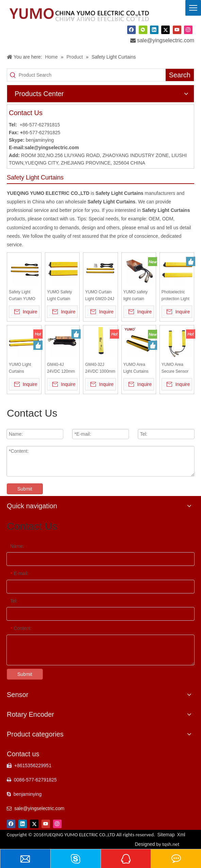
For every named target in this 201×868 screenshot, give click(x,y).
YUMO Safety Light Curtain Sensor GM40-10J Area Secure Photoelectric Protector (62, 296)
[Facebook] (131, 30)
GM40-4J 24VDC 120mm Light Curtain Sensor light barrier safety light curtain (61, 368)
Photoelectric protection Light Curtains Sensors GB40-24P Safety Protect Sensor (175, 296)
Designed (157, 844)
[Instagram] (188, 30)
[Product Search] (92, 75)
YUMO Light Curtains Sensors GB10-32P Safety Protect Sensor (23, 368)
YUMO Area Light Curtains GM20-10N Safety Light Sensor (136, 368)
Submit (25, 489)
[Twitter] (165, 30)
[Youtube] (177, 30)
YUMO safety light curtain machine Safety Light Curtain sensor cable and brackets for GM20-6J (138, 296)
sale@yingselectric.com (166, 40)
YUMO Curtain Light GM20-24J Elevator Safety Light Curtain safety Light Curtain (99, 296)
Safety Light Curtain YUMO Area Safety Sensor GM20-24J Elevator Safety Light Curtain (22, 296)
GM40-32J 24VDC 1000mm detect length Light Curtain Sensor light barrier (100, 368)
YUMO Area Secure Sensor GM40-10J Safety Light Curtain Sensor (175, 368)
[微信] (143, 30)
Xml (181, 835)
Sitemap (166, 835)
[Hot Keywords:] (180, 75)
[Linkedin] (154, 30)
